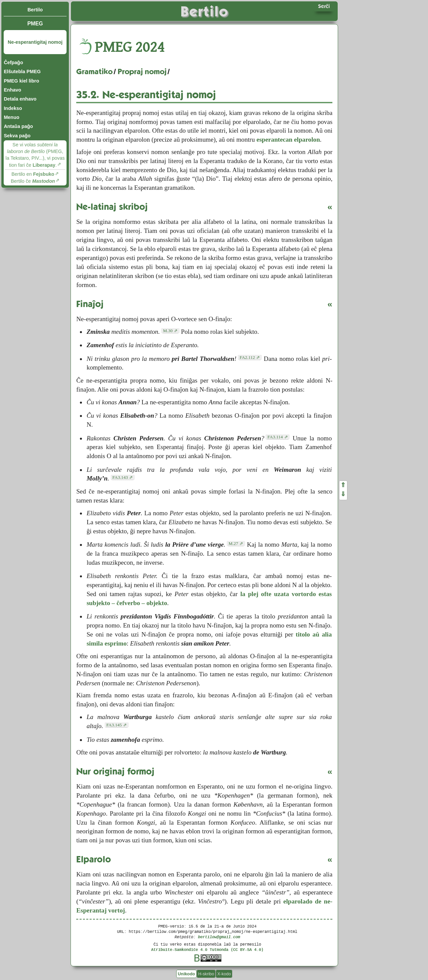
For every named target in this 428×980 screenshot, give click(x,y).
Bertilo (35, 10)
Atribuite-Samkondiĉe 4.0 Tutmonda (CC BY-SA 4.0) (207, 949)
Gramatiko (94, 72)
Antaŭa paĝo (18, 126)
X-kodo (224, 974)
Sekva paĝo (17, 136)
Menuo (11, 117)
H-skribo (206, 974)
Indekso (13, 108)
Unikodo (186, 974)
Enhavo (12, 90)
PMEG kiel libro (21, 81)
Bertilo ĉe (33, 181)
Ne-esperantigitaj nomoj (35, 42)
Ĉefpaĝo (13, 62)
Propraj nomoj (142, 72)
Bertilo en (33, 174)
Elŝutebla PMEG (22, 72)
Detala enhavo (20, 99)
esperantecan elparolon (288, 139)
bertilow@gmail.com (219, 937)
